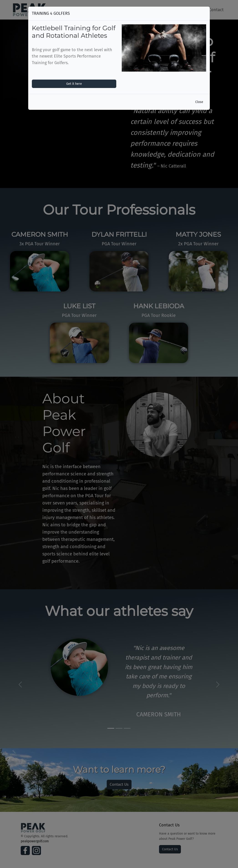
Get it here (74, 84)
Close (199, 102)
